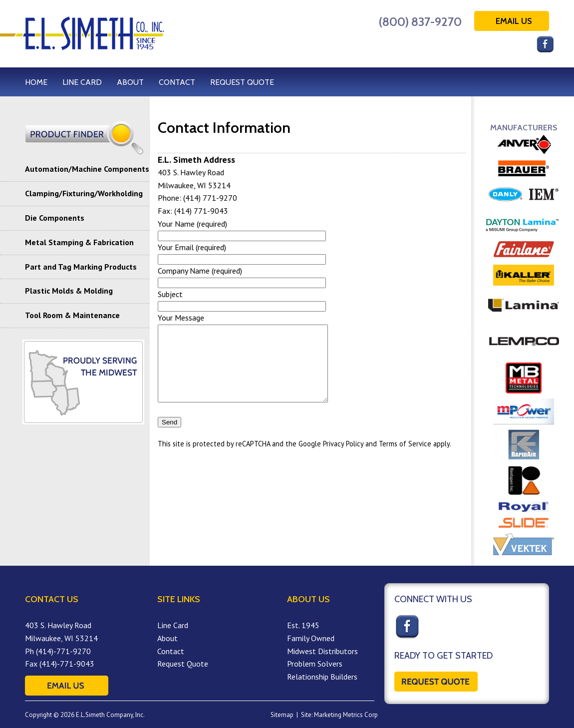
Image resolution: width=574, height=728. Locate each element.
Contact (171, 651)
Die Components (55, 218)
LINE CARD (82, 82)
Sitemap (282, 715)
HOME (36, 82)
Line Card (173, 625)
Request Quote (183, 664)
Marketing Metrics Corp (346, 715)
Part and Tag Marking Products (81, 267)
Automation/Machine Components (87, 169)
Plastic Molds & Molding (69, 291)
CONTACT (177, 82)
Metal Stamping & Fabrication (79, 242)
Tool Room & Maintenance (72, 315)
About (167, 638)
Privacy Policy (343, 459)
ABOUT (130, 82)
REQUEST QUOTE (242, 82)
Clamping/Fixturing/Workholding (84, 193)
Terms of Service (405, 459)
